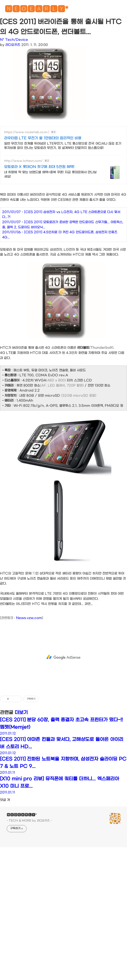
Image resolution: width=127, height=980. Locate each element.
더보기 (21, 779)
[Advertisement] (63, 161)
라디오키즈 (13, 45)
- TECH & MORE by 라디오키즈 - (29, 887)
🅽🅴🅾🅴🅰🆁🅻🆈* (37, 10)
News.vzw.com (29, 684)
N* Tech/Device (14, 40)
